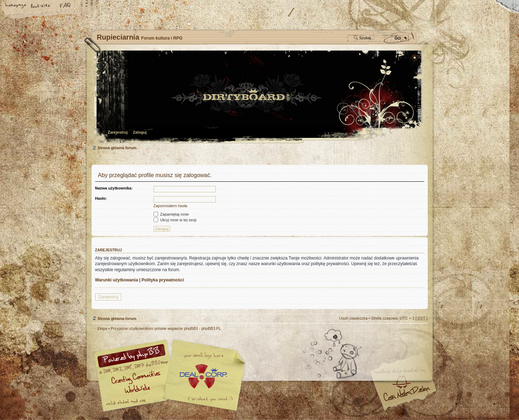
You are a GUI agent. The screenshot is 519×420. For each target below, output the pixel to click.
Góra (419, 333)
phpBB (171, 375)
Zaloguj (140, 132)
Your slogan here (203, 376)
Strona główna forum (259, 97)
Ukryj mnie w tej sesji (175, 220)
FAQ (65, 6)
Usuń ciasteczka (353, 318)
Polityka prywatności (163, 280)
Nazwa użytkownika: (114, 188)
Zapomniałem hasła (171, 206)
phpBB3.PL (211, 328)
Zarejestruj (118, 132)
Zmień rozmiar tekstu (41, 6)
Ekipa (103, 328)
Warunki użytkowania (117, 280)
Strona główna (16, 6)
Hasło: (101, 198)
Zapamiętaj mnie (171, 214)
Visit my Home (406, 396)
